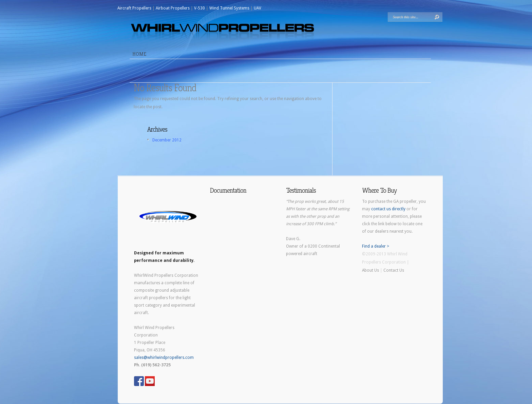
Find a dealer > (376, 246)
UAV (258, 8)
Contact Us (394, 270)
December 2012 (167, 140)
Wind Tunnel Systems (229, 8)
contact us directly (388, 209)
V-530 (199, 8)
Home (139, 54)
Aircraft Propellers (134, 8)
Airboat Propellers (173, 8)
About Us (370, 270)
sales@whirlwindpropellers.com (164, 358)
